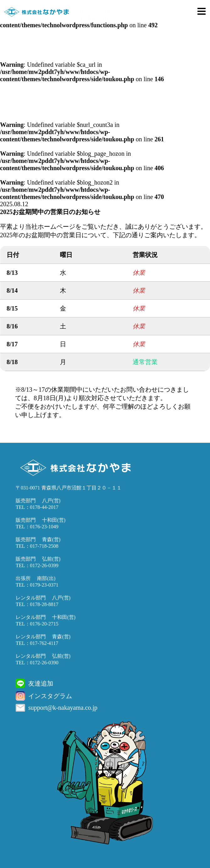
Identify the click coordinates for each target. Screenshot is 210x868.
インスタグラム (50, 696)
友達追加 (41, 683)
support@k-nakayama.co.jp (63, 708)
